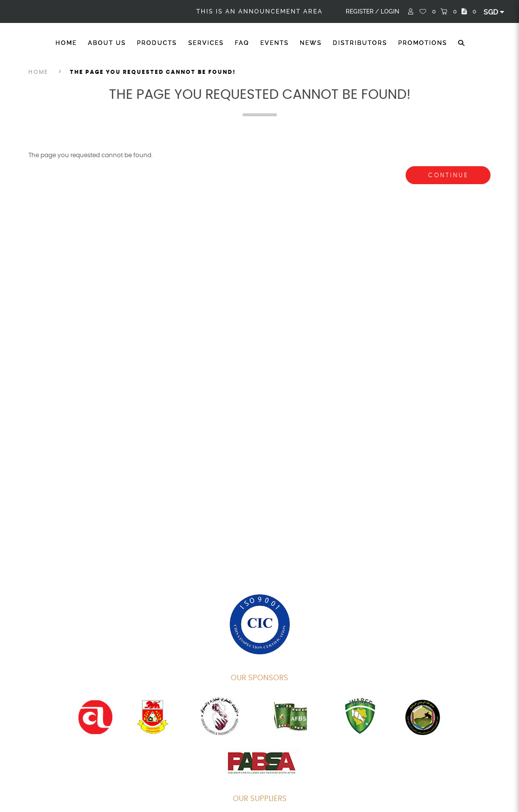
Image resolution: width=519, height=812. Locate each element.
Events (274, 43)
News (311, 43)
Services (206, 43)
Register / (362, 11)
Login (390, 11)
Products (157, 43)
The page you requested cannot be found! (153, 72)
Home (66, 43)
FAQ (242, 43)
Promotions (423, 43)
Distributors (360, 43)
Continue (448, 175)
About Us (107, 43)
